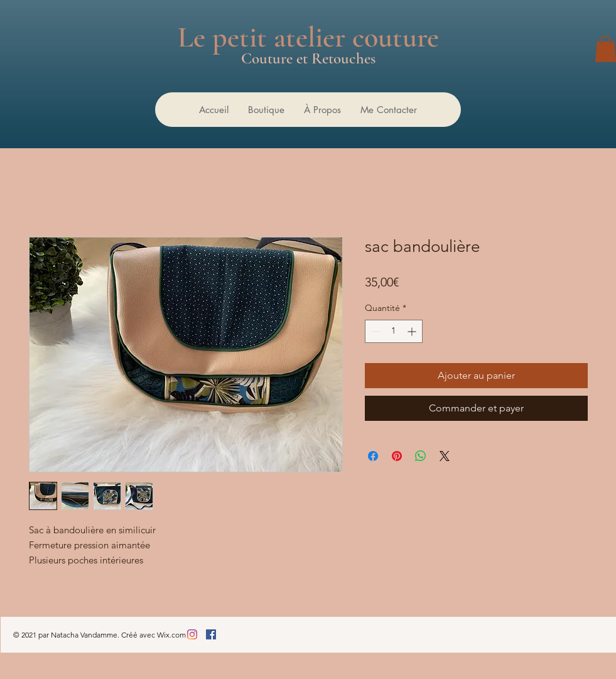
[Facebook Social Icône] (211, 634)
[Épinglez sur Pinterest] (397, 456)
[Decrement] (375, 331)
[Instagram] (192, 634)
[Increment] (413, 331)
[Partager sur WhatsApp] (421, 456)
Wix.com (171, 635)
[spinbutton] (394, 331)
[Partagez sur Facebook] (373, 456)
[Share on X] (445, 456)
